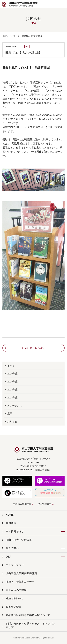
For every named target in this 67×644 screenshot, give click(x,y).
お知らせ (15, 36)
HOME (5, 36)
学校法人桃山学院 (22, 504)
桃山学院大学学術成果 (19, 540)
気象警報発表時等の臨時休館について (28, 615)
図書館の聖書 (14, 607)
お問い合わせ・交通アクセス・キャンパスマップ (30, 625)
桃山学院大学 (45, 504)
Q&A (8, 557)
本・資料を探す (15, 531)
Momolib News (14, 599)
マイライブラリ (15, 565)
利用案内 (11, 523)
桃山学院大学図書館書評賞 (21, 573)
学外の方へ (12, 548)
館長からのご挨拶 (16, 590)
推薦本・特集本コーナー (20, 582)
